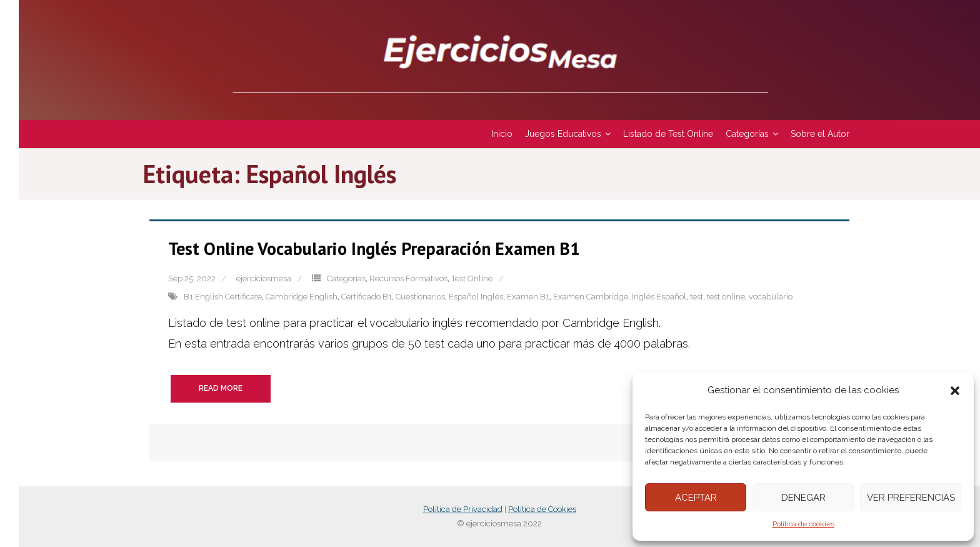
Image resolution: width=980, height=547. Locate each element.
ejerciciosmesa (264, 279)
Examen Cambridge (591, 297)
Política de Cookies (542, 509)
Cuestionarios (420, 297)
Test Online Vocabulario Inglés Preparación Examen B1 (374, 248)
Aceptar (696, 498)
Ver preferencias (911, 498)
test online (726, 297)
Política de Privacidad (463, 509)
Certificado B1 (367, 297)
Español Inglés (476, 297)
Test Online (472, 279)
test (697, 297)
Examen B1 (528, 297)
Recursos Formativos (408, 279)
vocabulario (771, 297)
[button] (955, 391)
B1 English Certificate (223, 297)
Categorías (346, 279)
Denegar (803, 498)
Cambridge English (302, 297)
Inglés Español (659, 297)
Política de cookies (803, 524)
